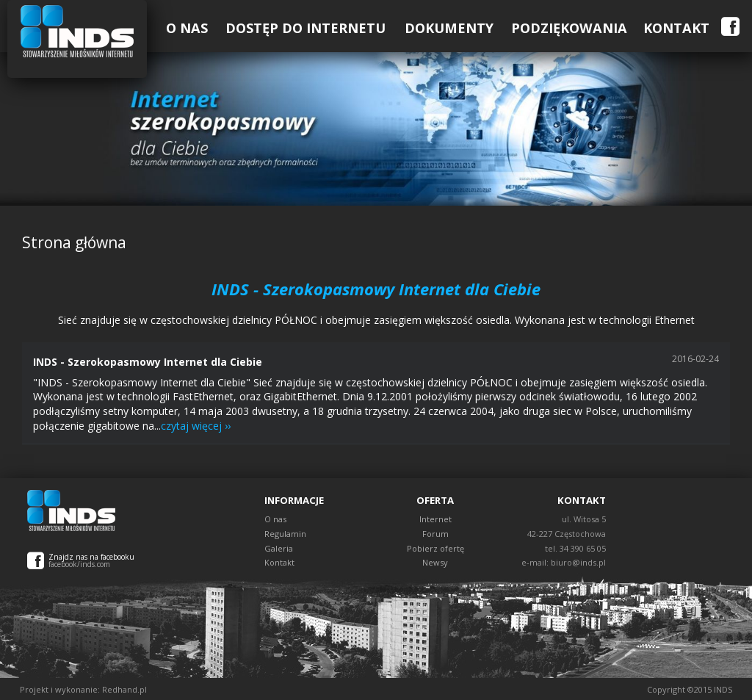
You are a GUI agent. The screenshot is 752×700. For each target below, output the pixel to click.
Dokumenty (449, 28)
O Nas (187, 28)
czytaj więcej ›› (196, 426)
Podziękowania (569, 28)
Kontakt (676, 28)
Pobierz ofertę (435, 548)
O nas (275, 519)
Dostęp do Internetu (305, 28)
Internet (435, 519)
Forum (435, 534)
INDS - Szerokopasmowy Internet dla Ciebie (148, 362)
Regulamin (285, 534)
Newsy (435, 562)
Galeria (279, 548)
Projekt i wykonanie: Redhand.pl (83, 689)
